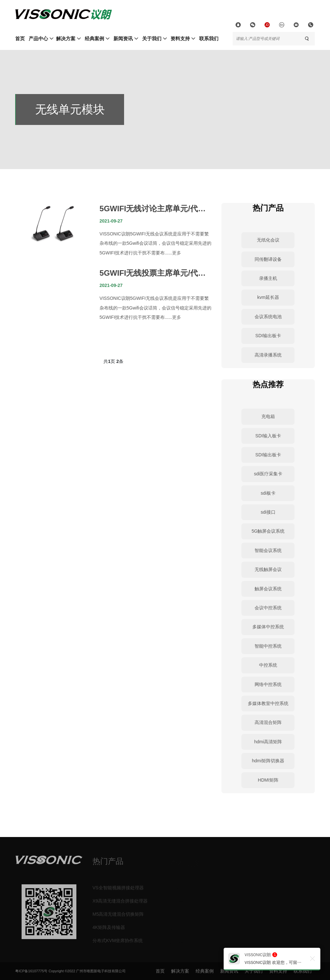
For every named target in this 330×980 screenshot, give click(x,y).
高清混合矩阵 (268, 722)
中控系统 (268, 665)
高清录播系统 (268, 355)
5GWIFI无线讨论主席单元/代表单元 (153, 209)
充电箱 (268, 416)
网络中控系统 (268, 684)
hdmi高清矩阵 (268, 742)
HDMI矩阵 (268, 780)
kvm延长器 (268, 297)
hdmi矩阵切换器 (268, 761)
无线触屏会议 (268, 569)
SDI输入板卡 (268, 436)
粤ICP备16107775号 (31, 971)
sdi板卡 (268, 493)
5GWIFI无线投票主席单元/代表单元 (153, 274)
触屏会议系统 (268, 589)
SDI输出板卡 (268, 336)
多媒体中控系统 (268, 627)
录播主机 (268, 278)
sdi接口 (268, 512)
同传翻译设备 (268, 259)
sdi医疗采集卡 (268, 474)
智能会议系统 (268, 550)
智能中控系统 (268, 646)
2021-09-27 (111, 221)
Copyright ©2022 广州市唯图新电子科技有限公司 (87, 971)
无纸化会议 (268, 240)
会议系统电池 (268, 317)
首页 (20, 38)
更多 (177, 253)
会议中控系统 (268, 608)
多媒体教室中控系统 (268, 703)
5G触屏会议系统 (268, 531)
